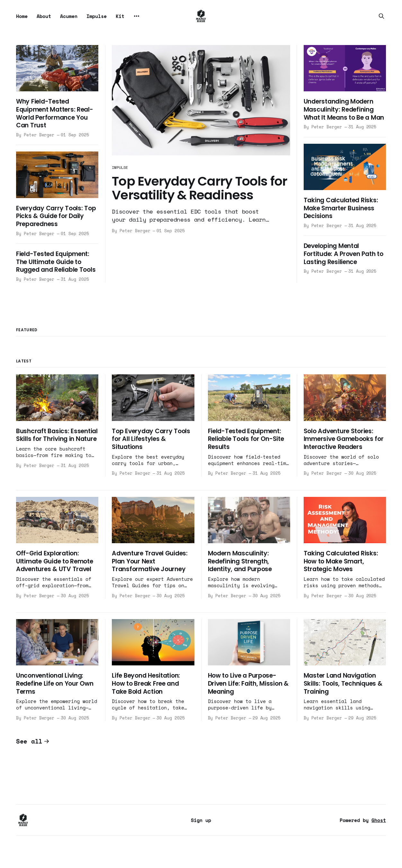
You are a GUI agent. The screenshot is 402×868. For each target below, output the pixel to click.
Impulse (97, 16)
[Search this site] (381, 16)
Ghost (379, 820)
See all (33, 741)
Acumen (69, 16)
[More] (137, 16)
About (44, 16)
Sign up (201, 820)
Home (22, 16)
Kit (120, 16)
